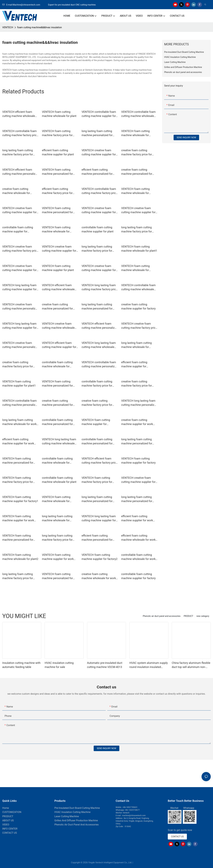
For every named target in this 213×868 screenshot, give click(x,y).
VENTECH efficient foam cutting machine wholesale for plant (19, 114)
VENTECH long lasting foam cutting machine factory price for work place (99, 287)
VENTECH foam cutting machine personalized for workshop (18, 538)
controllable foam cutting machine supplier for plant (98, 229)
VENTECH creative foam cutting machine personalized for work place (20, 345)
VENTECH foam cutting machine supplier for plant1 (19, 383)
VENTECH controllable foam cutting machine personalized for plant (100, 364)
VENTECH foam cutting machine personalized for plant (18, 461)
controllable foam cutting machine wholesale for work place (138, 557)
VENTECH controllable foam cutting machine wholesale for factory (138, 114)
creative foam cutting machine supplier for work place (137, 422)
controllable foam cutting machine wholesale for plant (59, 480)
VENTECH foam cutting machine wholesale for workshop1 (56, 230)
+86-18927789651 (130, 807)
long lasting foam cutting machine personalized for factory (97, 133)
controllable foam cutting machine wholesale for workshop (57, 461)
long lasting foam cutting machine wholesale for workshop (57, 518)
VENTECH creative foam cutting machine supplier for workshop (19, 210)
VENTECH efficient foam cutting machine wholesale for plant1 (58, 287)
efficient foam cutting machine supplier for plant (58, 152)
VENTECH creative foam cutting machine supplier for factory (99, 153)
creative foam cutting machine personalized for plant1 (57, 307)
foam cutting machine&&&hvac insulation (39, 27)
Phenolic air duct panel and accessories (162, 616)
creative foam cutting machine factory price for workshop (137, 384)
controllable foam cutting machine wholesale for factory (57, 364)
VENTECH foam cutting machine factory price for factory (97, 480)
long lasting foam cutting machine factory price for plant (18, 153)
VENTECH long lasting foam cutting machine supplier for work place (19, 287)
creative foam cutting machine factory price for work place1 (18, 364)
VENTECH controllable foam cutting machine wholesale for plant (138, 287)
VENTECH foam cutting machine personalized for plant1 (57, 576)
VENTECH (8, 27)
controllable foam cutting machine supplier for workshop (18, 230)
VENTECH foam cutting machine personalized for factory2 (57, 384)
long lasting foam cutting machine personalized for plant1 (97, 499)
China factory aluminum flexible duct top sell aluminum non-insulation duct (191, 665)
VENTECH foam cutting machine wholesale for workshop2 (135, 268)
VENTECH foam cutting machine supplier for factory (138, 461)
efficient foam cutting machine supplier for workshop (134, 364)
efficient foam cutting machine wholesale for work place (138, 538)
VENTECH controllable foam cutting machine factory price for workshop (20, 133)
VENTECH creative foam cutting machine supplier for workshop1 (59, 249)
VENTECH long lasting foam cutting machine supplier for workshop (99, 518)
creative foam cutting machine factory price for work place (137, 153)
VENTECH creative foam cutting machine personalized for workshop (20, 307)
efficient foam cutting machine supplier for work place (18, 442)
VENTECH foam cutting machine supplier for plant (58, 268)
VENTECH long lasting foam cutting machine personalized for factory (139, 403)
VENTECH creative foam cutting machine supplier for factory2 (19, 268)
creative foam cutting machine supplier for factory (138, 306)
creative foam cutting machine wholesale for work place (99, 576)
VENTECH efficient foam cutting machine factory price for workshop (99, 461)
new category (203, 616)
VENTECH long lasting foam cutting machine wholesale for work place (99, 345)
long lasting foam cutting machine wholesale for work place (19, 422)
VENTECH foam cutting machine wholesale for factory (135, 191)
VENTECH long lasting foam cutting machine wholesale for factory (59, 442)
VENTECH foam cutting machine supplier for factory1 (20, 499)
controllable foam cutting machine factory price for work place (97, 384)
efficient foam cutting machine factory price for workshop (57, 191)
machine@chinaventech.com (134, 816)
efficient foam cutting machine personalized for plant (97, 172)
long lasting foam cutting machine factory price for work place (18, 576)
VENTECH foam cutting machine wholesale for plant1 (139, 249)
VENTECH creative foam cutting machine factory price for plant (20, 249)
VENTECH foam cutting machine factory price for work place (57, 133)
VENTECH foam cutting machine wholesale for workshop (135, 133)
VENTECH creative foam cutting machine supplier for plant (99, 268)
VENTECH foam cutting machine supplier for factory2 (100, 557)
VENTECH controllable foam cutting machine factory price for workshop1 (99, 191)
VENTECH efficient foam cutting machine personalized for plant (20, 172)
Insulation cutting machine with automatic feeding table (21, 665)
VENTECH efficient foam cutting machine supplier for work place (59, 345)
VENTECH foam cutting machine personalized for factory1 (57, 210)
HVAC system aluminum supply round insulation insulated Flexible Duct (149, 665)
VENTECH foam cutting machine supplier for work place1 (58, 557)
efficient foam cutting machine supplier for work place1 (137, 518)
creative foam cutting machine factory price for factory (97, 403)
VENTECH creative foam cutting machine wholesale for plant (58, 326)
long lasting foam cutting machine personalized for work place (137, 442)
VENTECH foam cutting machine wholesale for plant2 (20, 557)
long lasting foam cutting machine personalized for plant (97, 307)
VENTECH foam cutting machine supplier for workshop (96, 422)
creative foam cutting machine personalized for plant (137, 172)
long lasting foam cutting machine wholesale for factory (136, 345)
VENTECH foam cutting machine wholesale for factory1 (56, 499)
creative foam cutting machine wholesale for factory (16, 191)
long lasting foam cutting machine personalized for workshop (137, 499)
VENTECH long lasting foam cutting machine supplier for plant (19, 326)
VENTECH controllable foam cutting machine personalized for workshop (20, 403)
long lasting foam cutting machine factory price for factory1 (57, 538)
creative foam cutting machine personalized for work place (57, 403)
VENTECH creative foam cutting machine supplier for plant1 (138, 480)
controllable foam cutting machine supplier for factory (138, 576)
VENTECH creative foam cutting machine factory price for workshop (139, 326)
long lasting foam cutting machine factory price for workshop (137, 230)
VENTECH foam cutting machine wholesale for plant (59, 114)
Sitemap (138, 863)
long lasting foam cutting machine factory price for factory (97, 249)
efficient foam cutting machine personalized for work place (97, 538)
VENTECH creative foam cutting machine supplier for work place (138, 210)
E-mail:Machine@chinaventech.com (25, 5)
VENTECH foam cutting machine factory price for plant (18, 480)
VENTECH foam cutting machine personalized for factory (57, 172)
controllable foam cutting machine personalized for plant (57, 422)
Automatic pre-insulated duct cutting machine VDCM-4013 (105, 665)
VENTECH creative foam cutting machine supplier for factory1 (99, 210)
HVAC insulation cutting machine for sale (59, 665)
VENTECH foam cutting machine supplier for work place (18, 518)
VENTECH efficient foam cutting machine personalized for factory (100, 326)
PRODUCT (188, 616)
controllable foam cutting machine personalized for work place (97, 442)
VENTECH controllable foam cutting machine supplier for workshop (99, 114)
